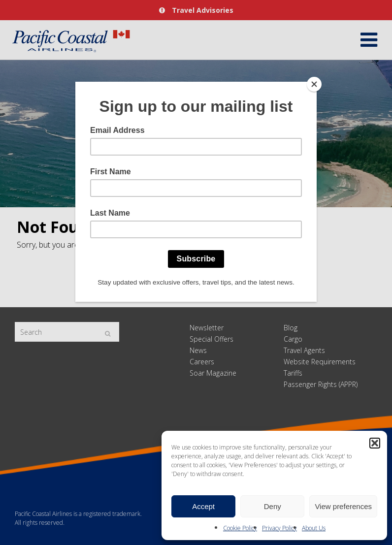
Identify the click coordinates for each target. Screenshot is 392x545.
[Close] (314, 84)
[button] (375, 443)
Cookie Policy (240, 528)
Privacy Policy (279, 528)
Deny (273, 506)
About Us (314, 528)
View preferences (343, 506)
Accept (203, 506)
